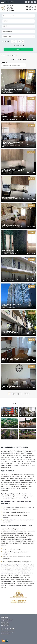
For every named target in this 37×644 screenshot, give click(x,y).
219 (27, 394)
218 (25, 394)
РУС (10, 2)
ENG (13, 2)
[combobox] (18, 21)
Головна (3, 55)
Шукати (19, 49)
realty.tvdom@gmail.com (7, 620)
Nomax (8, 634)
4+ (23, 42)
